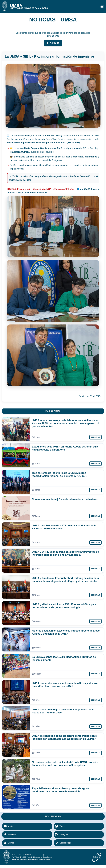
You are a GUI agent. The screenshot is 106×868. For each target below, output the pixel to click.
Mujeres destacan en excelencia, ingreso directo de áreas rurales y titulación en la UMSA (66, 632)
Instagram (64, 835)
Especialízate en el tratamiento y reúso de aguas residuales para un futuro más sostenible (60, 790)
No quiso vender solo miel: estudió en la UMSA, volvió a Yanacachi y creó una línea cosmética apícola (65, 764)
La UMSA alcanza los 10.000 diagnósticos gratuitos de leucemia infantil (64, 658)
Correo (11, 843)
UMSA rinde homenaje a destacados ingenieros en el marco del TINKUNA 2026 (63, 711)
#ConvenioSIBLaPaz (64, 189)
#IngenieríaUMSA (42, 189)
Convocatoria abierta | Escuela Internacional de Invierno (65, 499)
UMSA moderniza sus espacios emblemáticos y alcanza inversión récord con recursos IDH (65, 685)
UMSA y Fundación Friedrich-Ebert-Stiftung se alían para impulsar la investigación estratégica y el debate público (65, 580)
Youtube (11, 826)
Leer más (96, 437)
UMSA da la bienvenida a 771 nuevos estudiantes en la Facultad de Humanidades (64, 527)
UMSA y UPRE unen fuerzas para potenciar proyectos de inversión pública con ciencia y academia (65, 553)
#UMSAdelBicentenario (19, 189)
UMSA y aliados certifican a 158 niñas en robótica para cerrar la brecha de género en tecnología (64, 606)
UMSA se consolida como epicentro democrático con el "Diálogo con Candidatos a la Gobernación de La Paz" (65, 737)
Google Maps (65, 843)
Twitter (62, 826)
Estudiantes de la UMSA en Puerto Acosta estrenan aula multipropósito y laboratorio (65, 448)
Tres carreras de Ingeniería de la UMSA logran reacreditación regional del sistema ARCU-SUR (60, 474)
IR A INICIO (53, 43)
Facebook (12, 835)
